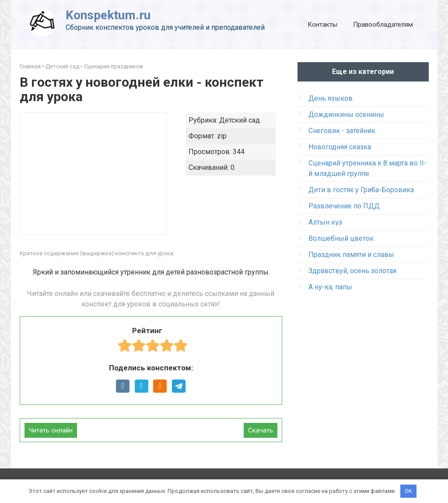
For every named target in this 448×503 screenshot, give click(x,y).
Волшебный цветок (341, 238)
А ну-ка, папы (330, 287)
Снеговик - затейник (342, 131)
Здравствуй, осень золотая (352, 271)
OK (408, 491)
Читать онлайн (51, 430)
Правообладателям (383, 25)
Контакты (322, 25)
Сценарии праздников (114, 66)
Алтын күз (325, 222)
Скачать (261, 430)
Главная (30, 66)
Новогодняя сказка (340, 147)
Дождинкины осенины (346, 114)
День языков (331, 98)
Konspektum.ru (108, 15)
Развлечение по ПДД (344, 206)
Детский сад (62, 66)
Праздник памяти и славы (351, 255)
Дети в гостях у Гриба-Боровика (361, 190)
